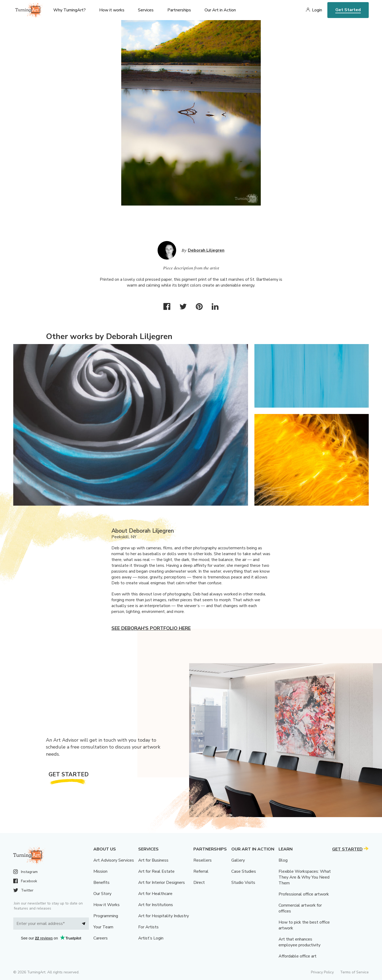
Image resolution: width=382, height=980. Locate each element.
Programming (106, 916)
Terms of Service (354, 972)
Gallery (238, 860)
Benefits (101, 883)
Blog (283, 860)
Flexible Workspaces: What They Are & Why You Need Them (305, 877)
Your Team (103, 927)
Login (317, 10)
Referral (201, 871)
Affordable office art (298, 956)
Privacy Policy (322, 972)
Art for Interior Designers (162, 883)
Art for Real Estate (156, 871)
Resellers (203, 860)
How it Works (107, 905)
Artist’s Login (151, 938)
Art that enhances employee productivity (299, 942)
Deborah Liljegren (206, 250)
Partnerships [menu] (179, 10)
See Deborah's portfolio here (151, 628)
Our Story (102, 894)
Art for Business (153, 860)
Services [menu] (146, 10)
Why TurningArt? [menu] (70, 10)
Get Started (348, 10)
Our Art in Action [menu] (220, 10)
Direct (199, 883)
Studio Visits (243, 883)
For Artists (148, 927)
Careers (101, 938)
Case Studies (244, 871)
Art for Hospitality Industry (164, 916)
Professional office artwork (304, 894)
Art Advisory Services (114, 860)
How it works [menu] (112, 10)
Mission (100, 871)
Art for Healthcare (155, 894)
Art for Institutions (156, 905)
